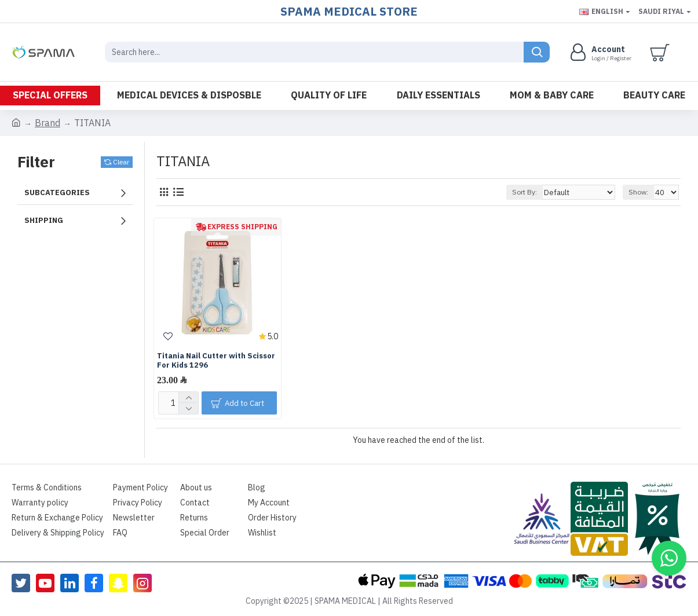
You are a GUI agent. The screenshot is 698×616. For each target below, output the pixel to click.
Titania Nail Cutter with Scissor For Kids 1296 (216, 361)
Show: (640, 192)
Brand (47, 123)
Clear (121, 162)
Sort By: (531, 192)
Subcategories (57, 192)
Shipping (44, 220)
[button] (669, 558)
